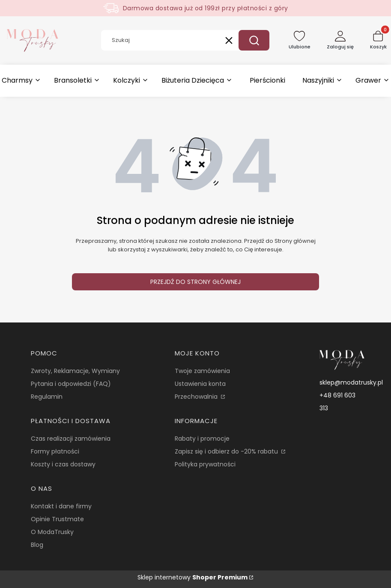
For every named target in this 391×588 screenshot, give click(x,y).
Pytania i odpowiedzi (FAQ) (71, 384)
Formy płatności (55, 451)
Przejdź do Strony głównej (195, 282)
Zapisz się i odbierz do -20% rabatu (227, 451)
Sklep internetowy (193, 577)
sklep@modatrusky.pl (351, 382)
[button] (254, 40)
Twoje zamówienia (202, 371)
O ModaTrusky (52, 532)
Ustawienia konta (200, 384)
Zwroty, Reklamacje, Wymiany (75, 371)
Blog (37, 545)
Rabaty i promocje (202, 439)
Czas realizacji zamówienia (71, 439)
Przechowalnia (197, 397)
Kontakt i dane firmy (61, 506)
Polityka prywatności (205, 464)
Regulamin (47, 397)
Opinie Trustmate (57, 519)
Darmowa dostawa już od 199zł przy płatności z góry (206, 8)
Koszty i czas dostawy (63, 464)
